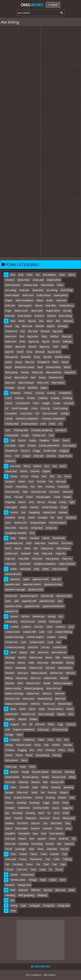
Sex (43, 792)
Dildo (22, 446)
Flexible (67, 497)
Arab (21, 275)
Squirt (34, 792)
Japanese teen (47, 601)
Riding (72, 777)
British (9, 347)
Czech (8, 398)
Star (45, 823)
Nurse (32, 709)
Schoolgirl (20, 849)
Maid (31, 663)
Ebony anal (11, 471)
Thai (64, 854)
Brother (54, 336)
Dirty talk (38, 456)
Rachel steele (12, 777)
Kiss (61, 616)
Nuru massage (46, 714)
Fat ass (41, 502)
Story (57, 813)
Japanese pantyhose (53, 606)
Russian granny (30, 777)
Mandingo (21, 668)
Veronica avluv (18, 880)
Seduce (22, 839)
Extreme (35, 471)
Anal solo (10, 305)
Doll (17, 456)
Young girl (34, 905)
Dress (8, 456)
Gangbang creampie (16, 533)
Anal (13, 275)
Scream (50, 844)
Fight (72, 502)
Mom (13, 652)
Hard (29, 543)
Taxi (54, 864)
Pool (71, 750)
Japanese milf (29, 601)
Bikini (55, 362)
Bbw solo (20, 347)
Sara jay (52, 792)
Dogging (64, 451)
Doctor (22, 440)
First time (54, 492)
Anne (62, 275)
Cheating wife (21, 430)
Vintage (33, 880)
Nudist (70, 709)
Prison (19, 755)
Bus (41, 321)
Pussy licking (42, 755)
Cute (43, 424)
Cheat (52, 424)
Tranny (23, 859)
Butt (33, 377)
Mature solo (36, 668)
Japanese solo (32, 606)
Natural (22, 719)
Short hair (10, 844)
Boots (65, 362)
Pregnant (15, 740)
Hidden (23, 538)
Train (33, 869)
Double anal (50, 451)
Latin (42, 632)
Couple (57, 403)
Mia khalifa (57, 663)
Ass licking (52, 290)
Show (40, 849)
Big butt (9, 352)
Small (66, 813)
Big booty (34, 341)
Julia (17, 601)
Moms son (49, 704)
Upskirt (14, 875)
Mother (22, 657)
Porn (40, 750)
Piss (59, 740)
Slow (32, 849)
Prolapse (10, 750)
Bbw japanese (54, 372)
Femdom (10, 481)
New (71, 714)
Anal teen (61, 300)
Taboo (34, 854)
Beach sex (37, 372)
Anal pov (39, 316)
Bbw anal (27, 326)
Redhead (23, 782)
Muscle (64, 678)
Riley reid (57, 772)
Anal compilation (25, 300)
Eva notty (15, 466)
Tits (38, 864)
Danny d (25, 451)
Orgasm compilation (24, 729)
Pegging (22, 750)
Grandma (10, 517)
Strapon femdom (23, 798)
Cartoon (19, 398)
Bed (22, 336)
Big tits (51, 326)
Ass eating (11, 290)
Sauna (55, 808)
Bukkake (67, 341)
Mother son (56, 673)
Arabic (50, 300)
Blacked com (56, 377)
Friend (29, 497)
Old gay (9, 735)
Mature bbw (50, 678)
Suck (44, 833)
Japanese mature (32, 584)
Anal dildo (51, 305)
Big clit (46, 341)
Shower (62, 798)
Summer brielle (41, 808)
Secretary (17, 813)
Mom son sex (53, 688)
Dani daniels (69, 446)
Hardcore (53, 543)
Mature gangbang (34, 688)
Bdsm (22, 321)
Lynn (23, 642)
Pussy (38, 745)
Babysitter (70, 372)
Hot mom (67, 543)
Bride (22, 341)
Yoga (23, 905)
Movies (21, 663)
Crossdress (11, 413)
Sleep (35, 787)
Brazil (8, 377)
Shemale (24, 787)
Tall (7, 864)
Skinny (45, 787)
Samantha (24, 833)
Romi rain (10, 782)
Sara (32, 839)
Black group (11, 372)
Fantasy (34, 507)
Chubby (31, 398)
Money (70, 663)
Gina (32, 533)
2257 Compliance (33, 975)
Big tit (8, 367)
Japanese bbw (36, 589)
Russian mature (40, 772)
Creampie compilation (53, 419)
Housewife (25, 564)
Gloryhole (71, 517)
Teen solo (22, 869)
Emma (24, 471)
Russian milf (57, 782)
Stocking (50, 798)
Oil (31, 724)
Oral (7, 729)
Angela (9, 300)
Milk (58, 657)
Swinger (9, 792)
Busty (37, 357)
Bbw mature (21, 377)
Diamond (10, 461)
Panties (56, 745)
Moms (9, 668)
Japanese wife (64, 596)
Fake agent (11, 507)
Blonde (32, 347)
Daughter (44, 440)
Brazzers (68, 321)
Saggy (46, 803)
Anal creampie (13, 285)
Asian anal (38, 280)
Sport (41, 813)
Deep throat (65, 456)
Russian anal (59, 777)
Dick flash (10, 446)
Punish (9, 755)
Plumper (68, 745)
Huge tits (61, 553)
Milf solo (70, 673)
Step (72, 798)
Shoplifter (10, 833)
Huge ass (10, 559)
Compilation (65, 393)
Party (50, 740)
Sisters (59, 828)
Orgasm (15, 724)
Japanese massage (15, 589)
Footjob (41, 481)
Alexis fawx (24, 280)
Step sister (56, 823)
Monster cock (12, 699)
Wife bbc (36, 890)
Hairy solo (47, 553)
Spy (7, 813)
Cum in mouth (50, 413)
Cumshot (69, 403)
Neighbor (10, 719)
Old (24, 724)
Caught (46, 403)
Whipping (42, 895)
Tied (48, 859)
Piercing (57, 755)
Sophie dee (24, 808)
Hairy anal (40, 543)
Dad (13, 440)
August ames (53, 311)
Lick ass (45, 647)
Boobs (56, 341)
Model (47, 683)
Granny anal (49, 512)
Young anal (64, 905)
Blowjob (45, 331)
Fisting (35, 476)
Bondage (63, 326)
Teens (29, 864)
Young (14, 905)
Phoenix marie (23, 745)
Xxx (12, 900)
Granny (14, 512)
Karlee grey (55, 622)
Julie (60, 601)
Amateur (10, 280)
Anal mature (47, 285)
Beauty (25, 372)
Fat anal (18, 497)
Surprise (35, 828)
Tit (50, 869)
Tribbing (67, 859)
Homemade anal (14, 543)
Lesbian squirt (37, 642)
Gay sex (23, 528)
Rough (25, 772)
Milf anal (50, 668)
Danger (26, 456)
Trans (44, 854)
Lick (50, 632)
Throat (59, 869)
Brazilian (10, 388)
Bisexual (40, 352)
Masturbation (65, 668)
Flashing (50, 487)
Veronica (10, 885)
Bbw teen (10, 383)
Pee (32, 750)
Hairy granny (52, 559)
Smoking (30, 813)
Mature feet (33, 693)
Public (41, 740)
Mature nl (68, 657)
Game (32, 517)
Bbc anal (33, 331)
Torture (9, 869)
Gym (60, 517)
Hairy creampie (67, 564)
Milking (9, 678)
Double (32, 446)
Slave (8, 818)
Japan (26, 579)
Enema (37, 466)
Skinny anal (69, 818)
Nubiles (34, 719)
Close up (45, 408)
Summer (47, 828)
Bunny (42, 377)
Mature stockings (14, 693)
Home (18, 548)
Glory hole (11, 528)
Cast (51, 435)
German (63, 512)
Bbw (13, 321)
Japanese (15, 579)
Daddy (33, 440)
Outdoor (71, 724)
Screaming (37, 844)
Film (40, 487)
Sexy (35, 833)
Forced (24, 476)
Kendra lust (39, 616)
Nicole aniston (55, 709)
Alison (40, 300)
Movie (49, 657)
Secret (9, 849)
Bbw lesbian (58, 383)
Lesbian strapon (35, 637)
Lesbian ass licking (15, 647)
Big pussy (45, 347)
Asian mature (12, 295)
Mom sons (29, 699)
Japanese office (13, 606)
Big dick (47, 357)
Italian (46, 569)
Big (17, 326)
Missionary (22, 678)
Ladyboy (26, 627)
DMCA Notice (50, 975)
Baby (44, 336)
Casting (51, 393)
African (39, 305)
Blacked (40, 326)
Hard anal (37, 559)
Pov (66, 740)
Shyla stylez (22, 828)
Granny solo (21, 523)
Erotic (63, 466)
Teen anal (10, 859)
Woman (48, 890)
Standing (23, 844)
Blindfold (33, 388)
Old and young (60, 729)
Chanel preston (29, 424)
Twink (43, 869)
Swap (65, 803)
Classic (9, 403)
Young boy (49, 905)
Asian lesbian (25, 316)
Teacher (54, 854)
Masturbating (45, 699)
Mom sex (36, 678)
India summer (59, 569)
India (36, 569)
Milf (33, 652)
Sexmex (9, 803)
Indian (14, 569)
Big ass (32, 321)
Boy (23, 331)
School (39, 798)
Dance (66, 440)
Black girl (67, 336)
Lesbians (60, 627)
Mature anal (36, 657)
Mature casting (13, 688)
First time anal (38, 492)
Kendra (42, 622)
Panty (24, 760)
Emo (47, 466)
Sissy (8, 798)
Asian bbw (38, 290)
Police (62, 750)
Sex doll (64, 849)
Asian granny (61, 295)
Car (37, 413)
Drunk (56, 440)
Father (22, 481)
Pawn (23, 767)
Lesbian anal (59, 647)
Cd (7, 408)
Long (50, 642)
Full (51, 481)
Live (58, 642)
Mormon (60, 693)
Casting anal (12, 435)
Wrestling (10, 895)
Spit (59, 844)
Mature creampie (62, 683)
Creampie (15, 393)
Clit (60, 424)
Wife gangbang (26, 895)
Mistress (47, 693)
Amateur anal (31, 285)
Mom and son (59, 652)
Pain (46, 745)
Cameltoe (61, 430)
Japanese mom (41, 579)
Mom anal (43, 663)
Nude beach (12, 714)
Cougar (25, 435)
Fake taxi (67, 492)
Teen (13, 854)
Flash (8, 497)
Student (18, 818)
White (72, 890)
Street (56, 818)
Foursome (63, 487)
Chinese (28, 393)
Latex (49, 627)
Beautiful (26, 357)
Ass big (67, 311)
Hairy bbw (24, 559)
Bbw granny (11, 357)
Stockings (34, 803)
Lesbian (14, 627)
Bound (21, 388)
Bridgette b (43, 362)
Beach (9, 326)
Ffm (52, 476)
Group (22, 517)
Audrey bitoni (44, 295)
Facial (57, 497)
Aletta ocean (21, 311)
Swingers (10, 808)
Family (14, 476)
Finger (64, 507)
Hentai (46, 538)
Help (36, 553)
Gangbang (34, 512)
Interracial (25, 569)
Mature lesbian (39, 673)
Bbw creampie (26, 383)
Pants (32, 767)
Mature (23, 652)
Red (45, 782)
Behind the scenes (24, 367)
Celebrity (43, 398)
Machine (10, 683)
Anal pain (24, 290)
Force (67, 476)
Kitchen (25, 616)
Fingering (10, 502)
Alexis (60, 285)
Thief (46, 864)
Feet (44, 476)
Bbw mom (11, 336)
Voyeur (53, 880)
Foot (31, 481)
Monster (10, 673)
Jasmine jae (47, 596)
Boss (29, 352)
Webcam (23, 890)
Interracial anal (13, 574)
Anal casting (65, 316)
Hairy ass (67, 559)
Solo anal (10, 839)
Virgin (43, 880)
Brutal (20, 352)
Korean (14, 616)
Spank (56, 803)
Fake (25, 492)
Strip (68, 823)
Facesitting (21, 487)
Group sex (51, 528)
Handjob (34, 538)
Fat (59, 476)
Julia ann (56, 579)
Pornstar (50, 750)
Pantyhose (29, 740)
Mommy (10, 663)
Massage (10, 657)
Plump (29, 755)
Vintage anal (24, 885)
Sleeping (56, 787)
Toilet (56, 859)
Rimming (69, 772)
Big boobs (33, 336)
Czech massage (20, 408)
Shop (68, 828)
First (31, 502)
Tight (63, 864)
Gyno (8, 523)
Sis (49, 813)
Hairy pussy (47, 548)
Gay (23, 512)
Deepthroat (11, 451)
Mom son (43, 652)
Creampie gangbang (42, 430)
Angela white (54, 280)
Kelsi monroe (28, 622)
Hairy (13, 538)
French (9, 487)
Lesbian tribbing (64, 632)
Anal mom (28, 295)
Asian (30, 275)
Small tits (64, 839)
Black (50, 321)
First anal (61, 481)
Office (51, 724)
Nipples (61, 714)
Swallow (10, 823)
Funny (63, 502)
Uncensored (27, 875)
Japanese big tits (29, 596)
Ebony (27, 466)
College (65, 413)
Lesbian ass (11, 642)
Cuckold (40, 393)
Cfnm (36, 403)
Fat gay (52, 502)
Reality (45, 777)
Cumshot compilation (27, 419)
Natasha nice (28, 714)
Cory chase (26, 413)
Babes (9, 362)
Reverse (36, 782)
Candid (9, 419)
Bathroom (11, 341)
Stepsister (31, 818)
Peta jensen (11, 760)
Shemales (52, 849)
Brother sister (62, 357)
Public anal (11, 767)
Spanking (68, 787)
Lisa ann (39, 627)
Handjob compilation (45, 564)
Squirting (21, 803)
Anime (72, 275)
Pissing (9, 745)
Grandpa (43, 517)
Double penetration (49, 446)
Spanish (42, 839)
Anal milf (10, 316)
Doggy (36, 451)
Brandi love (11, 331)
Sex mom (45, 818)
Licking (62, 637)
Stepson (35, 823)
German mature (57, 523)
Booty (19, 362)
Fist (32, 487)
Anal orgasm (25, 305)
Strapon (64, 792)
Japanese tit (11, 611)
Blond (67, 367)
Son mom (22, 823)
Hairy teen (11, 564)
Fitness (22, 502)
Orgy (60, 724)
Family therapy (49, 507)
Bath (56, 347)
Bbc (58, 321)
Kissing (52, 616)
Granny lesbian (38, 523)
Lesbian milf (29, 632)
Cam (8, 430)
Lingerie (51, 637)
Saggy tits (67, 808)
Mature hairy (65, 704)
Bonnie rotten (53, 367)
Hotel (8, 548)
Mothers (35, 704)
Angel (8, 311)
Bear (40, 367)
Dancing (51, 456)
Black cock (43, 383)
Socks (52, 839)
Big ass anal (54, 352)
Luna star (33, 647)
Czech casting (60, 408)
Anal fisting (66, 290)
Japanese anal (13, 584)
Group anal (37, 528)
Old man (40, 724)
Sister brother (57, 833)
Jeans (8, 601)
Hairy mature (63, 548)
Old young (43, 729)
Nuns (13, 709)
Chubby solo (39, 435)
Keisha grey (11, 622)
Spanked (69, 844)
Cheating (67, 398)
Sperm (9, 828)
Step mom (22, 792)
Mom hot (60, 699)
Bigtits (44, 388)
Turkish (23, 854)
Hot (36, 548)
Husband (26, 553)
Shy (74, 839)
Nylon (22, 709)
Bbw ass (30, 362)
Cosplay (55, 398)
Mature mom (33, 683)
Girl (52, 517)
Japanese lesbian (53, 584)
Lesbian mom (12, 632)
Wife (13, 890)
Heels (27, 548)
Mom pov (23, 673)
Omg (32, 5)
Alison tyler (37, 311)
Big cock (57, 331)
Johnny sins (11, 596)
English (46, 471)
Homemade (59, 538)
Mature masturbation (16, 704)
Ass (38, 275)
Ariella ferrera (66, 305)
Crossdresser (23, 403)
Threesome (36, 859)
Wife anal (60, 890)
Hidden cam (11, 553)
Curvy (34, 408)
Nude (42, 709)
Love (71, 627)
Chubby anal (12, 424)
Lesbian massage (14, 637)
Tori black (18, 864)
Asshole (51, 316)
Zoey (13, 911)
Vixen (63, 880)
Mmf (20, 683)
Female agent (43, 497)
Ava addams (50, 275)
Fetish (23, 507)
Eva (55, 466)
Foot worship (12, 492)
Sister (13, 787)
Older (19, 735)
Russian (14, 772)
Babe (64, 347)
